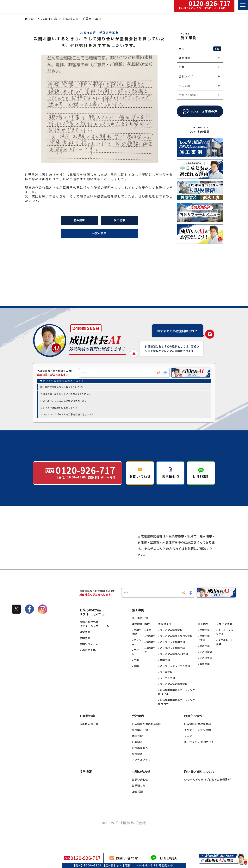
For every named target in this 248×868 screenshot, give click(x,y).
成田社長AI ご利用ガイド (199, 750)
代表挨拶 (137, 744)
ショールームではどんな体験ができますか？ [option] (64, 401)
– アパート (136, 661)
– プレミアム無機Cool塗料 (173, 662)
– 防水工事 (204, 655)
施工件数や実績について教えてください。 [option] (62, 387)
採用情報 (86, 780)
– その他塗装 (205, 661)
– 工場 (135, 669)
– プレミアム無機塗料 (170, 638)
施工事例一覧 (140, 626)
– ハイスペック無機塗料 (171, 656)
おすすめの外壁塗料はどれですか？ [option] (59, 408)
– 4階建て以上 (150, 659)
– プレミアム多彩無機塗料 (173, 692)
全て (200, 49)
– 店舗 (135, 675)
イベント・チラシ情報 (197, 738)
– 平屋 (148, 638)
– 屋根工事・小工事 (205, 646)
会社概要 (137, 762)
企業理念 (137, 750)
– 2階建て (150, 644)
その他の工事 (88, 659)
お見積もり (139, 794)
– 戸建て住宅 (136, 640)
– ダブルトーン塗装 (224, 651)
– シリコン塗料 (166, 686)
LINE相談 (137, 800)
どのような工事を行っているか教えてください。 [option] (66, 394)
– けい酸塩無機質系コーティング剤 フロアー (176, 711)
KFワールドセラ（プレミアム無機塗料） (208, 788)
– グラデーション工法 (225, 640)
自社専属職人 (140, 756)
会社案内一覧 (140, 738)
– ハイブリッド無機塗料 (171, 650)
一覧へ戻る (99, 233)
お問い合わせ (140, 788)
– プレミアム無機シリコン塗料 (175, 644)
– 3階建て (150, 650)
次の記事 (120, 220)
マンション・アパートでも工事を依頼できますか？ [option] (67, 414)
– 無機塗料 (164, 668)
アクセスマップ (141, 768)
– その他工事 (205, 667)
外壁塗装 (85, 640)
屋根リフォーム (89, 653)
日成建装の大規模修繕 (197, 732)
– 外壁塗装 (204, 673)
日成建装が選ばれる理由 (147, 732)
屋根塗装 (85, 646)
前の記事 (79, 220)
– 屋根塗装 (204, 638)
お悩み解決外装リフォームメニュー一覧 (94, 632)
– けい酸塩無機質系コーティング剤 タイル (176, 701)
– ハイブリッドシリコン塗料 (174, 674)
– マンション (136, 651)
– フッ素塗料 (165, 680)
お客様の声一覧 (89, 732)
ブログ (188, 744)
